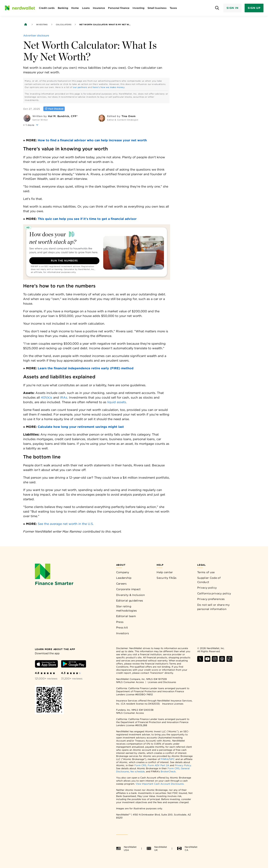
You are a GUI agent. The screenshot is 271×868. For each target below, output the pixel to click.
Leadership (124, 578)
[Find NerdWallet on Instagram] (215, 661)
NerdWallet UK (157, 848)
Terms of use (206, 572)
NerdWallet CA (187, 848)
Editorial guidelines (130, 601)
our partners (80, 87)
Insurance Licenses (173, 704)
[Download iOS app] (46, 665)
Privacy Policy (183, 765)
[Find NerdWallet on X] (200, 661)
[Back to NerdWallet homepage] (26, 24)
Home (75, 8)
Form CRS (140, 765)
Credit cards (47, 8)
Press (120, 622)
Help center (165, 572)
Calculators (64, 24)
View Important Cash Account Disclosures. (160, 784)
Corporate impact (128, 589)
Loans (86, 8)
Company (123, 572)
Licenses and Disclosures (162, 682)
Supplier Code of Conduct (209, 580)
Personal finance (119, 8)
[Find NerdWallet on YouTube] (207, 661)
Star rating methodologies (127, 608)
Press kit (122, 628)
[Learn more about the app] (55, 649)
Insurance (99, 8)
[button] (31, 125)
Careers (121, 584)
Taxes (173, 8)
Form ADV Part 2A (158, 765)
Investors (123, 633)
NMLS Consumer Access (130, 682)
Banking (63, 8)
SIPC (172, 759)
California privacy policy (214, 593)
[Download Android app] (74, 665)
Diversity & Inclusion (130, 595)
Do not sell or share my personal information (213, 607)
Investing (138, 8)
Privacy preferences (211, 599)
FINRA (164, 759)
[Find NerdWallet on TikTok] (229, 661)
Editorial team (126, 616)
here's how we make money (109, 87)
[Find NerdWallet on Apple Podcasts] (222, 661)
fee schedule (138, 771)
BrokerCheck (168, 771)
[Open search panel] (217, 8)
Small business (157, 8)
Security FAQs (167, 578)
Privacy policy (207, 588)
